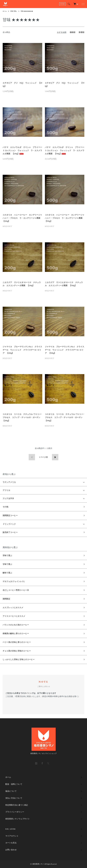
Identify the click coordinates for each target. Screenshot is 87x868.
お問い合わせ (11, 850)
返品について (11, 791)
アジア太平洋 (8, 498)
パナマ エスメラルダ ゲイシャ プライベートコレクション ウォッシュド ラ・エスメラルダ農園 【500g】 (65, 150)
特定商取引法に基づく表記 (17, 805)
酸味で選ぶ (7, 573)
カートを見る (11, 843)
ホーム (5, 11)
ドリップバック (9, 524)
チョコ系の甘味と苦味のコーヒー (17, 651)
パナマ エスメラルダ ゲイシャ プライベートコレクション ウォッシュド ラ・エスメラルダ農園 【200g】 (22, 150)
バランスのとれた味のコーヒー (16, 625)
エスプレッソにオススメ (13, 607)
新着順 (82, 32)
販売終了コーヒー (10, 532)
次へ (55, 457)
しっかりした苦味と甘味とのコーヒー (19, 659)
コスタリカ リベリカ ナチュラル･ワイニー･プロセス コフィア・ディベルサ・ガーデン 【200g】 (22, 417)
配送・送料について (14, 784)
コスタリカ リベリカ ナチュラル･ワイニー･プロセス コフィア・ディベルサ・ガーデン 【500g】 (65, 417)
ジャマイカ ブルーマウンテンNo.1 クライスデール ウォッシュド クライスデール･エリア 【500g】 (65, 350)
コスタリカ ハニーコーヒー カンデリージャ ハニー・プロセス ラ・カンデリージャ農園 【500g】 (66, 218)
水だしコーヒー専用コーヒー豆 (16, 590)
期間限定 (6, 599)
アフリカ (6, 490)
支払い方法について (14, 798)
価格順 (73, 32)
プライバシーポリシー (15, 812)
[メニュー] (83, 4)
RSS (7, 829)
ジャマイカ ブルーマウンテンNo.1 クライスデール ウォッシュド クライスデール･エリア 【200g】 (22, 350)
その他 (5, 507)
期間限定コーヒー (10, 515)
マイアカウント (12, 836)
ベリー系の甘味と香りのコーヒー (17, 642)
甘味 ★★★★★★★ (27, 11)
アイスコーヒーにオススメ (14, 616)
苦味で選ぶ (7, 555)
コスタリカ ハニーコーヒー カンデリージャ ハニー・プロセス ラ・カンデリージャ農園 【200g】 (23, 218)
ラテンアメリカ (9, 482)
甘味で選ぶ (14, 11)
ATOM (13, 829)
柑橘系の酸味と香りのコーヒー (16, 633)
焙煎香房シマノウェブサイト (18, 819)
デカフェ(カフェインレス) (14, 581)
